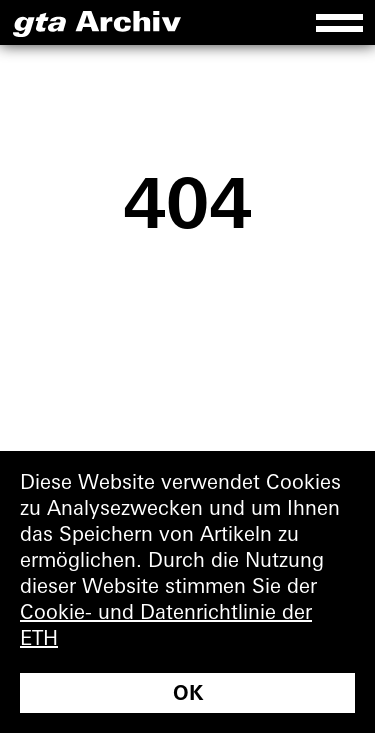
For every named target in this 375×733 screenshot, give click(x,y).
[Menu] (339, 22)
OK (188, 695)
